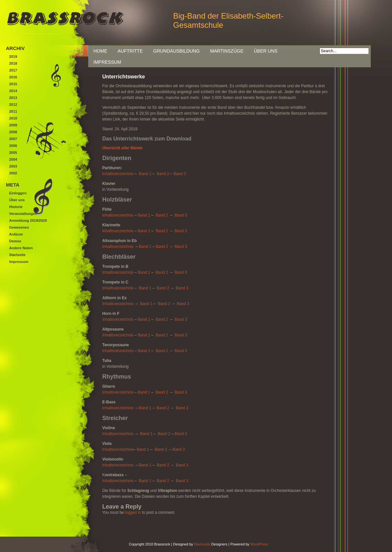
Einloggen (18, 193)
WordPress (259, 544)
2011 (13, 111)
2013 (13, 98)
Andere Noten (21, 248)
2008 (13, 132)
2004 (13, 159)
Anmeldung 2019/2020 (28, 220)
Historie (16, 207)
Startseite (17, 255)
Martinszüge (227, 51)
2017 (13, 70)
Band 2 (163, 174)
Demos (15, 241)
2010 (13, 118)
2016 (13, 77)
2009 (13, 125)
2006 (13, 146)
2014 (13, 91)
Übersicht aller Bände (122, 148)
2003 (13, 166)
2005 (13, 153)
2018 (13, 63)
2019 (13, 57)
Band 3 (180, 174)
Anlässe (16, 234)
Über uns (266, 51)
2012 (13, 105)
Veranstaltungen (23, 214)
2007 (13, 139)
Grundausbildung (176, 51)
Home (100, 51)
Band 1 (145, 174)
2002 (13, 173)
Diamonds (202, 544)
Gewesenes (19, 227)
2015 (13, 84)
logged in (133, 512)
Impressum (107, 62)
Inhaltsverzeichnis (118, 174)
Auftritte (130, 51)
